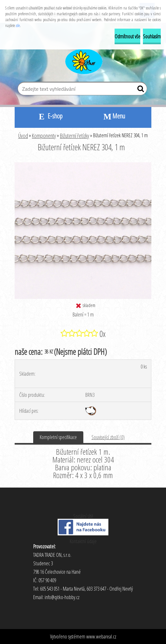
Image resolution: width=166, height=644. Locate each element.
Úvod (23, 136)
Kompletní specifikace (58, 437)
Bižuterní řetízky (75, 136)
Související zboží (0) (108, 437)
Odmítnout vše (127, 36)
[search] (139, 90)
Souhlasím (152, 36)
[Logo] (83, 60)
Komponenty (44, 136)
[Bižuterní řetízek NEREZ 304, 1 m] (83, 165)
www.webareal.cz (101, 637)
